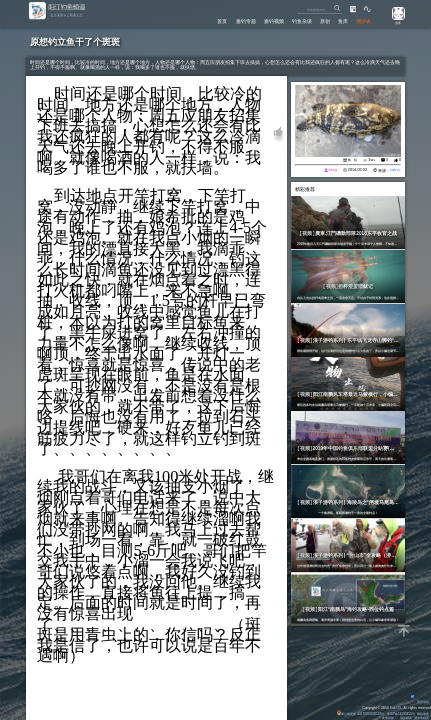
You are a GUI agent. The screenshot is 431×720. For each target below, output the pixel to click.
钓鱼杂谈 (299, 20)
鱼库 (342, 20)
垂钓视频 (270, 20)
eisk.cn (395, 171)
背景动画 (419, 702)
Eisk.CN (394, 708)
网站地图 (423, 714)
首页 (218, 20)
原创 (323, 20)
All (405, 708)
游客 (396, 23)
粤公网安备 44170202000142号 (357, 714)
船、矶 (351, 161)
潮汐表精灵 (421, 718)
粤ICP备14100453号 (400, 714)
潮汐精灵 (405, 718)
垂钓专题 (242, 20)
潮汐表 (363, 20)
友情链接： (388, 718)
